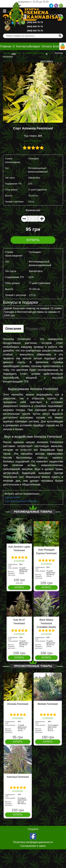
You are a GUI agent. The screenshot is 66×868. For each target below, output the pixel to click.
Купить (33, 240)
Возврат (35, 46)
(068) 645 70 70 (35, 31)
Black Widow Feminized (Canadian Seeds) (46, 623)
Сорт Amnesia (12, 497)
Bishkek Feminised (48, 704)
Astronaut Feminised (18, 777)
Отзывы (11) (36, 329)
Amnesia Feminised (18, 704)
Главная (6, 46)
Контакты (23, 46)
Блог (56, 46)
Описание (13, 329)
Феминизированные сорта (38, 53)
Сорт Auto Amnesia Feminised (21, 501)
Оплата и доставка (47, 54)
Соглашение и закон (33, 846)
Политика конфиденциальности (33, 842)
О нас (14, 50)
